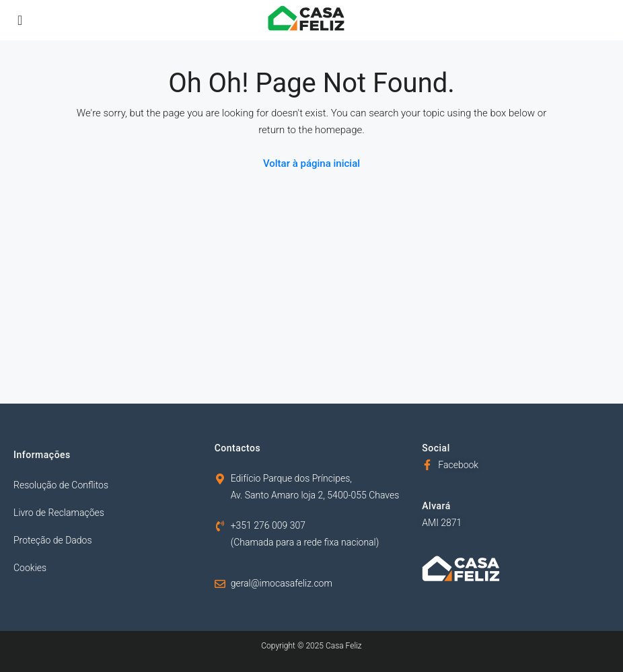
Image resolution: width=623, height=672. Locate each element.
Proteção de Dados (53, 540)
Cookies (30, 568)
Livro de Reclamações (59, 513)
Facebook (458, 465)
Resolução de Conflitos (61, 485)
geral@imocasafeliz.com (282, 583)
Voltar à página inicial (311, 163)
